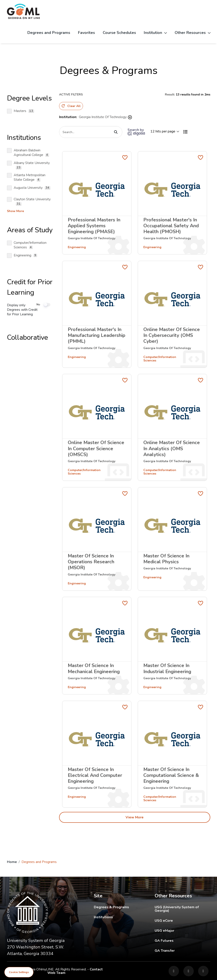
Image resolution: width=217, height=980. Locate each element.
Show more (15, 211)
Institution (155, 33)
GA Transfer (182, 950)
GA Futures (182, 940)
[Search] (91, 131)
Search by (136, 131)
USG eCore (182, 920)
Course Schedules (119, 33)
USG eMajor (182, 930)
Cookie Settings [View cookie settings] (19, 972)
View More (135, 817)
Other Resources (193, 33)
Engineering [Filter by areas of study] (77, 247)
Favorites (86, 33)
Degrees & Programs (111, 906)
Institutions (103, 916)
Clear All (71, 106)
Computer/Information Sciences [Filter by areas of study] (160, 358)
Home (12, 861)
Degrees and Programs (49, 33)
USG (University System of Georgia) (182, 908)
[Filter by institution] (92, 237)
